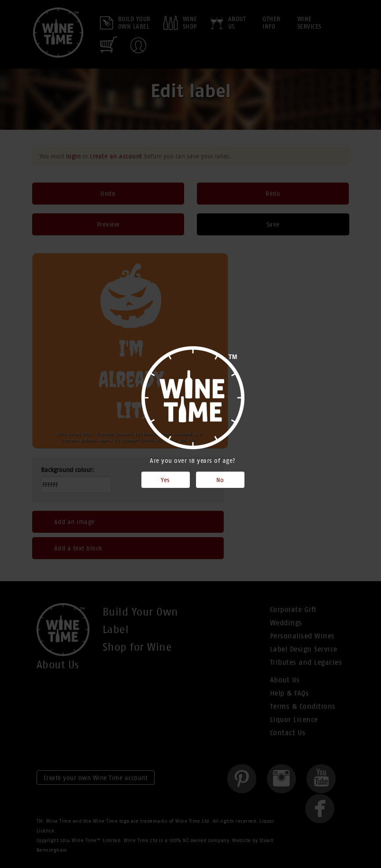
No (220, 480)
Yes (165, 480)
